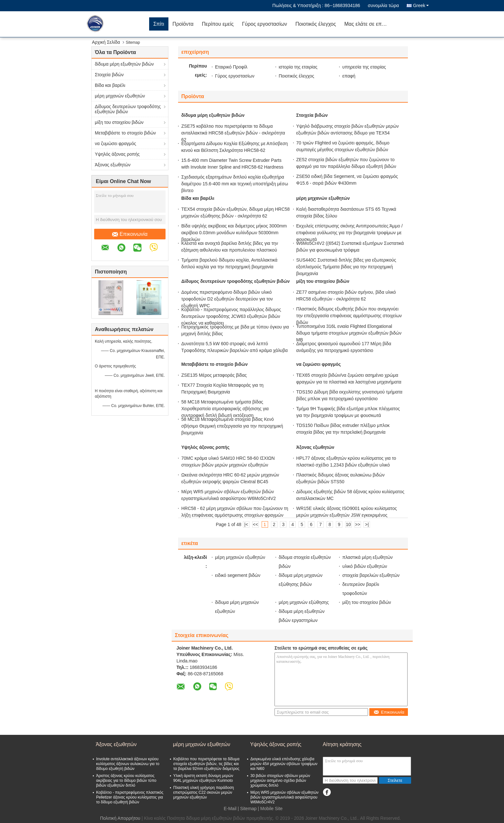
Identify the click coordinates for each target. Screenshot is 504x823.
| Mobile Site (270, 809)
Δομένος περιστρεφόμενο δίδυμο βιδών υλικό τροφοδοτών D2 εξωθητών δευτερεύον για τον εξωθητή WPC (227, 299)
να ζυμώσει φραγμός (115, 143)
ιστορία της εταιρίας (298, 67)
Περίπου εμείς (218, 24)
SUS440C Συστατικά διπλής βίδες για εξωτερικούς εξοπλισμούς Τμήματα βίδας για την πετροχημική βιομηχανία (346, 267)
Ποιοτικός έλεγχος (316, 24)
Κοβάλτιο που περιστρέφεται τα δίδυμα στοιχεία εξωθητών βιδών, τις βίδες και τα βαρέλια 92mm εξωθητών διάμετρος (206, 764)
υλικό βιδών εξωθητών (365, 566)
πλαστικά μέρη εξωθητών (368, 557)
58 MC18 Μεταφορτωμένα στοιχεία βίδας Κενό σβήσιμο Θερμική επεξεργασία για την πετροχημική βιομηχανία (232, 426)
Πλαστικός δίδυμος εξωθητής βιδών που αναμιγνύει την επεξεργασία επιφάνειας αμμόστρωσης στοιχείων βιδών (349, 316)
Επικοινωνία (130, 234)
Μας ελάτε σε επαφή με (369, 24)
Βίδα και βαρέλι (110, 85)
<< (256, 524)
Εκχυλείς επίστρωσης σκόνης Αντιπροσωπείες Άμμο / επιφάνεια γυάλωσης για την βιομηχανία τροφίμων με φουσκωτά (350, 233)
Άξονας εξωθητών (113, 165)
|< (246, 524)
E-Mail (230, 809)
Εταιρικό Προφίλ (231, 67)
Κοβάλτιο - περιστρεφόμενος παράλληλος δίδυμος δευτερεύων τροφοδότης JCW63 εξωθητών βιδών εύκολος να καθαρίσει (231, 316)
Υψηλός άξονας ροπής (117, 154)
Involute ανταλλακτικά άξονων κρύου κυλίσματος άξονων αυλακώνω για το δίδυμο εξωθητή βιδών (128, 764)
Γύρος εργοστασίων (265, 24)
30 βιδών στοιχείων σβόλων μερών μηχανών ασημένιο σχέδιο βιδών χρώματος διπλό (280, 781)
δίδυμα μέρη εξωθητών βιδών (124, 64)
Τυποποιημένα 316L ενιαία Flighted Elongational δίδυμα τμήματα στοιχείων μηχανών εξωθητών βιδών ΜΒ (349, 333)
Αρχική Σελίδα (106, 42)
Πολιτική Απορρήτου (120, 818)
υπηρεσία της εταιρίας (364, 67)
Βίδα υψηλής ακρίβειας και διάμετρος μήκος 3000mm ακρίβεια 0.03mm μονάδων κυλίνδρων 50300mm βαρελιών (234, 233)
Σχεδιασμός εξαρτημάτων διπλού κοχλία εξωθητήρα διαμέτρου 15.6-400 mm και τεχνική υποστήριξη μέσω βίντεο (235, 184)
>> (357, 524)
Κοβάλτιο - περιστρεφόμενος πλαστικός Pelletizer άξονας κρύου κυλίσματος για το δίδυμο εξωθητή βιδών (130, 797)
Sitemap (248, 809)
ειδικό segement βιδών (238, 575)
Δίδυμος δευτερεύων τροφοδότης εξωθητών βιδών (128, 109)
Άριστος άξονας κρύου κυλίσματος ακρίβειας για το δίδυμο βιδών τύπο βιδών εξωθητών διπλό (126, 781)
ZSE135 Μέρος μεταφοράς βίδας (214, 375)
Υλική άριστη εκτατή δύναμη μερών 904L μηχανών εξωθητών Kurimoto (203, 778)
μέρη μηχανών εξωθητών (120, 96)
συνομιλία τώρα (383, 5)
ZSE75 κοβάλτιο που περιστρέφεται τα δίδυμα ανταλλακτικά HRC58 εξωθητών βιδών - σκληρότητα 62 (233, 133)
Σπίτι (159, 24)
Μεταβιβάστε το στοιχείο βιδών (125, 133)
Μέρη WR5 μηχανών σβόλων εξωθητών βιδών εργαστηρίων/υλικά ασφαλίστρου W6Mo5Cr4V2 (284, 797)
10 (348, 524)
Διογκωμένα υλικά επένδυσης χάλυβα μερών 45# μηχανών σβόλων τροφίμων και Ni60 (284, 764)
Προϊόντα (183, 24)
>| (367, 524)
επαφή (349, 76)
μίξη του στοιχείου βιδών (119, 122)
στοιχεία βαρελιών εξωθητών (371, 575)
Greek (421, 5)
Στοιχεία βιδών (109, 75)
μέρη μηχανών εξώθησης (304, 602)
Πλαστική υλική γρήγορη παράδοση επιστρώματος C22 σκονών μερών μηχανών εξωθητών (204, 792)
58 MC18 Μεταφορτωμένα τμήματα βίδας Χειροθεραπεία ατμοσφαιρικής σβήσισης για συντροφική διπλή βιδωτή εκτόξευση (225, 409)
